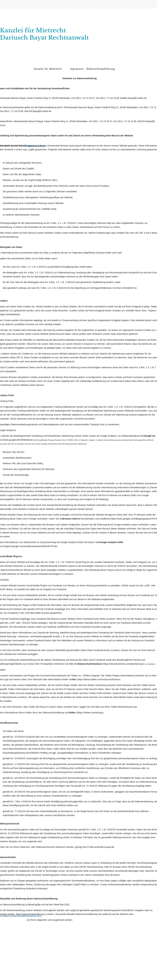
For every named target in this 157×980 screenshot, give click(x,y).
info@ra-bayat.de (106, 847)
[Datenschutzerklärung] (101, 69)
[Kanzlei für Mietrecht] (48, 69)
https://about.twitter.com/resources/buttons (99, 679)
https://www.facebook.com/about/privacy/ (124, 664)
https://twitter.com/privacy (90, 713)
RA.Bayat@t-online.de (135, 98)
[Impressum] (77, 69)
